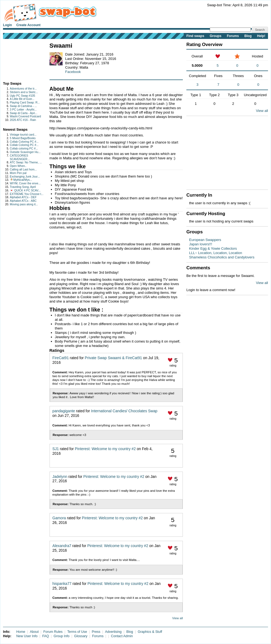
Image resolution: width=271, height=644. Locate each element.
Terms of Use (77, 632)
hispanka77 (62, 584)
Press (96, 632)
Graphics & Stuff (150, 632)
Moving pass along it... (24, 204)
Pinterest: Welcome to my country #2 (105, 449)
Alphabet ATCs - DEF (23, 197)
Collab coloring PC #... (24, 149)
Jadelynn (60, 477)
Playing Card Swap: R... (25, 103)
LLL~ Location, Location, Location (216, 253)
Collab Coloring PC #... (24, 142)
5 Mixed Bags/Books (23, 138)
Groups (216, 36)
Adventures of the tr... (23, 89)
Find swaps (195, 36)
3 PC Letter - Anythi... (23, 110)
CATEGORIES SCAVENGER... (20, 157)
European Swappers (205, 240)
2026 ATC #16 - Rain (23, 120)
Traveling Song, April (23, 187)
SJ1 (56, 449)
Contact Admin (122, 636)
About (34, 632)
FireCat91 (61, 358)
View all (178, 618)
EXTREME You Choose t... (27, 194)
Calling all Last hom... (23, 170)
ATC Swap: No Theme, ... (26, 162)
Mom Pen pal (18, 173)
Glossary (81, 636)
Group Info (61, 636)
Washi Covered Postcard (25, 116)
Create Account (28, 25)
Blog (248, 36)
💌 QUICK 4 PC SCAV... (25, 190)
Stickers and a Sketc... (24, 92)
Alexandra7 (62, 546)
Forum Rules (53, 632)
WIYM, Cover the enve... (25, 183)
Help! (261, 36)
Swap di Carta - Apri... (24, 113)
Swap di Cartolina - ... (23, 106)
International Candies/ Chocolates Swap (124, 411)
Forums (233, 36)
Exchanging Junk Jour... (25, 177)
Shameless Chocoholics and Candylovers (222, 257)
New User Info (27, 636)
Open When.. (18, 166)
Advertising (113, 632)
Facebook (73, 72)
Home (21, 632)
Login (7, 25)
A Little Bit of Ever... (22, 99)
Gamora (59, 518)
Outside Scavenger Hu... (25, 152)
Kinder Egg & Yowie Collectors (213, 248)
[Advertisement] (20, 59)
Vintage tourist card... (23, 135)
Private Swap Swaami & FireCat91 (113, 358)
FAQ (46, 636)
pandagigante (64, 411)
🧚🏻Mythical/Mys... (21, 180)
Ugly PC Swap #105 (22, 96)
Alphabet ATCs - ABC (23, 201)
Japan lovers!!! (201, 244)
